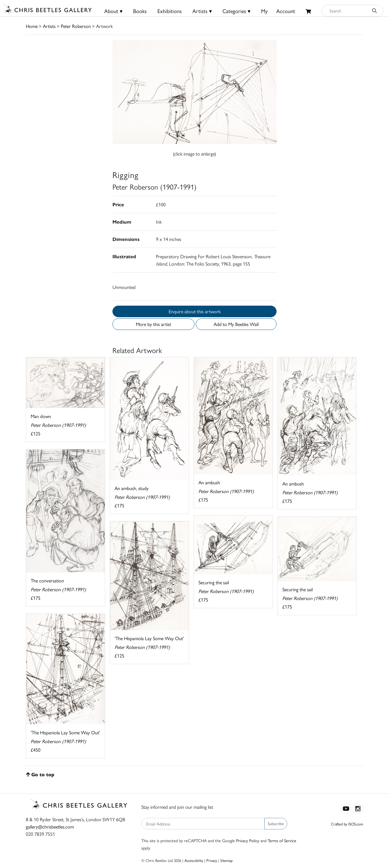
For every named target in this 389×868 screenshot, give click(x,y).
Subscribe (276, 823)
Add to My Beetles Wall (236, 324)
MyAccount (278, 11)
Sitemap (227, 860)
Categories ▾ (236, 11)
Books (140, 11)
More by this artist (153, 324)
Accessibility (194, 860)
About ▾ (113, 11)
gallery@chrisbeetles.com (50, 827)
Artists (49, 26)
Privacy (212, 860)
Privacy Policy (248, 840)
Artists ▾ (202, 11)
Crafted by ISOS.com (347, 824)
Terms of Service (282, 840)
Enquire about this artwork (195, 311)
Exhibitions (170, 11)
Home (32, 26)
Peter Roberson (76, 26)
